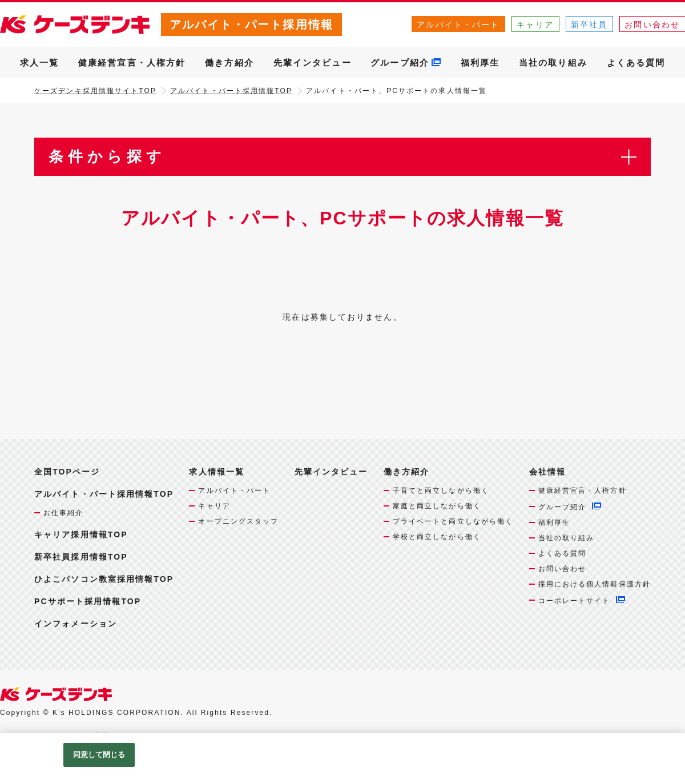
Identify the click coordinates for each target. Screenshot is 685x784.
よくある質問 (636, 63)
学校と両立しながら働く (437, 537)
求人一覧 (39, 63)
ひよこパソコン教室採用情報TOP (104, 579)
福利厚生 (480, 63)
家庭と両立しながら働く (437, 506)
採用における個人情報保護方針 (595, 584)
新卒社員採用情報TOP (81, 557)
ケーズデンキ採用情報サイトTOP (95, 91)
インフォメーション (76, 624)
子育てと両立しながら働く (441, 490)
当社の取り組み (553, 63)
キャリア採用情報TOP (81, 534)
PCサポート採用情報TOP (88, 601)
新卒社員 (589, 25)
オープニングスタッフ (238, 521)
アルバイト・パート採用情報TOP (231, 91)
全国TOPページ (67, 472)
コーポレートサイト (575, 601)
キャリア (535, 25)
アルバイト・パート (458, 25)
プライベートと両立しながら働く (453, 521)
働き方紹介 (229, 63)
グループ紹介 (400, 63)
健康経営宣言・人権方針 (132, 63)
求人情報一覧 (217, 472)
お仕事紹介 (64, 513)
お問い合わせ (563, 569)
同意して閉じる (99, 755)
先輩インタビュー (313, 63)
